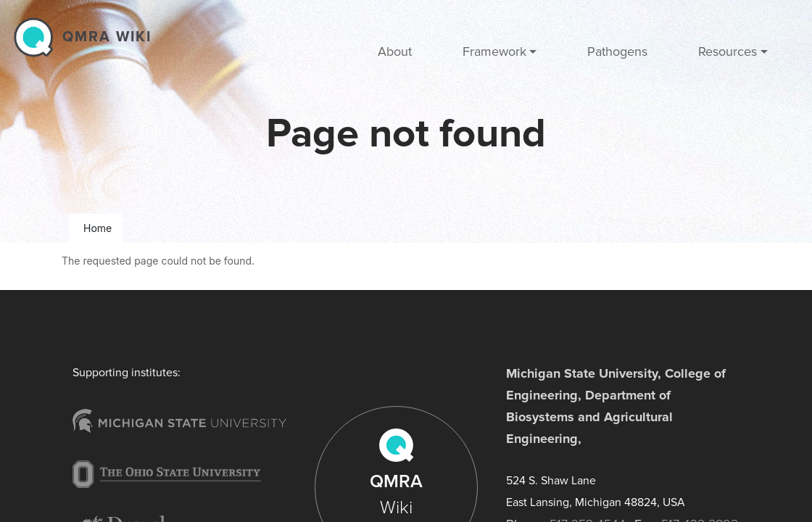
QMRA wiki (107, 37)
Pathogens (617, 51)
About (395, 51)
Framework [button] (494, 51)
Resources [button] (728, 51)
